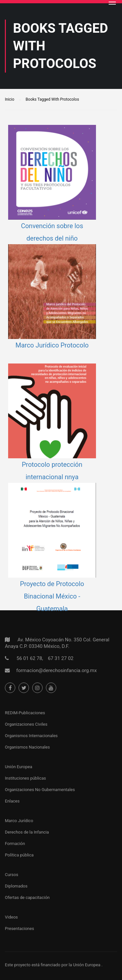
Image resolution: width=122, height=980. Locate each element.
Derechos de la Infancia (27, 832)
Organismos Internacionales (31, 736)
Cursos (12, 875)
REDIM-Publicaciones (25, 713)
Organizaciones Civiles (26, 724)
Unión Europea (19, 767)
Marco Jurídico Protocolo (52, 345)
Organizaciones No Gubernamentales (40, 790)
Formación (15, 844)
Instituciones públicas (25, 778)
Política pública (19, 855)
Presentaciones (20, 929)
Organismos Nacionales (27, 747)
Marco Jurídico (19, 821)
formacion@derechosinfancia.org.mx (56, 670)
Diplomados (16, 886)
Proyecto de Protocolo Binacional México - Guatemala (52, 596)
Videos (11, 917)
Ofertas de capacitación (27, 897)
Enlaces (12, 801)
